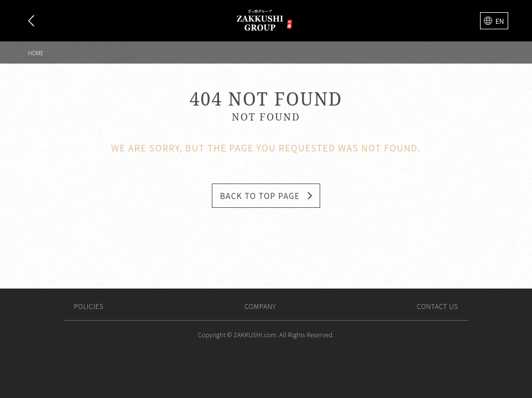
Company (260, 306)
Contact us (438, 306)
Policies (88, 306)
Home (36, 53)
